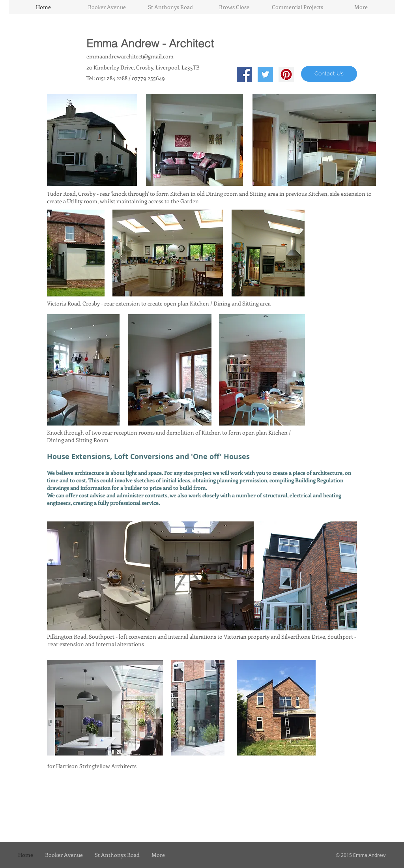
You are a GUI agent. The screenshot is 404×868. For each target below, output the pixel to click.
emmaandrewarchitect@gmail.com (130, 56)
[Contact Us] (329, 74)
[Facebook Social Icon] (244, 74)
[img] (99, 576)
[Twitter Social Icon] (265, 74)
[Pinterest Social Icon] (286, 74)
